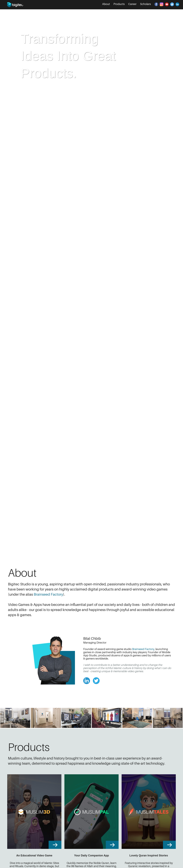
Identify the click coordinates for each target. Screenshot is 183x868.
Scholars (145, 4)
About (106, 4)
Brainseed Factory (48, 594)
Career (132, 4)
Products (119, 4)
